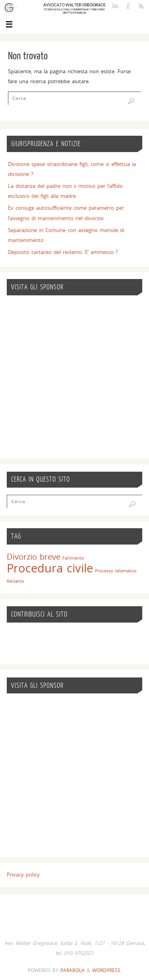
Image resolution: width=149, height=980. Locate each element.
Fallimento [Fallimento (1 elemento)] (73, 558)
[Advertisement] (74, 377)
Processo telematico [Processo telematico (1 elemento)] (116, 571)
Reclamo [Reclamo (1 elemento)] (15, 581)
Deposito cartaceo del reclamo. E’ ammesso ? (63, 252)
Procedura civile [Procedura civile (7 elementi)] (50, 568)
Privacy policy (23, 875)
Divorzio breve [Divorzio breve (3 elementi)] (34, 557)
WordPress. (107, 970)
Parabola (73, 970)
